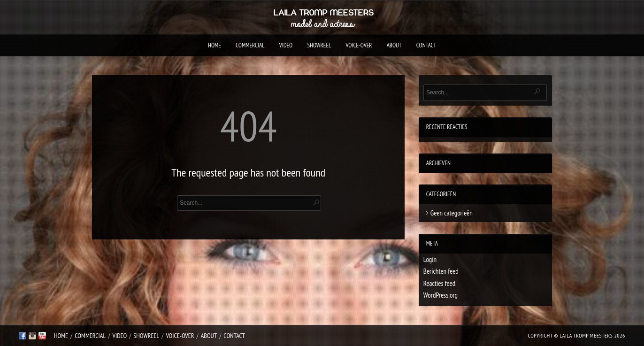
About (394, 45)
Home (215, 45)
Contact (426, 45)
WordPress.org (441, 295)
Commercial (250, 45)
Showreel (319, 45)
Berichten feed (441, 271)
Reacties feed (439, 283)
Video (286, 45)
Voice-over (359, 45)
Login (430, 259)
